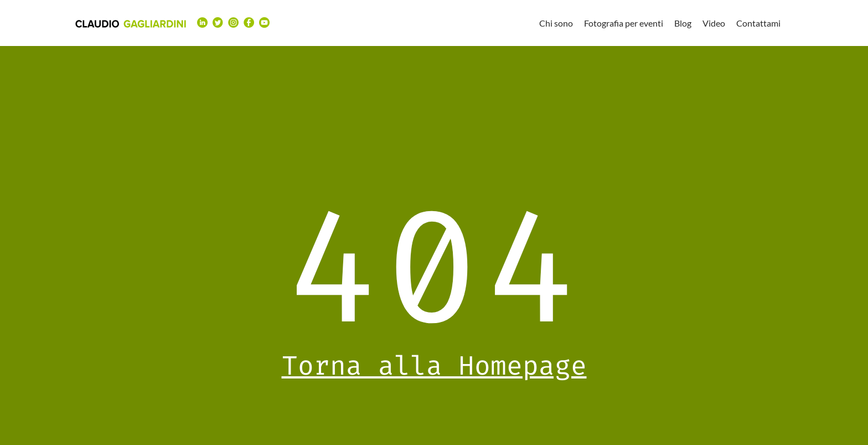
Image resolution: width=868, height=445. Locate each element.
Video (714, 23)
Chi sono (556, 23)
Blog (683, 23)
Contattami (758, 23)
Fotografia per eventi (624, 23)
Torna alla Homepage (434, 366)
